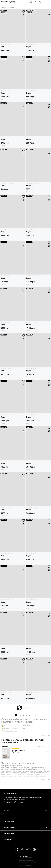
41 (13, 137)
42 (36, 322)
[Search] (31, 2)
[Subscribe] (45, 811)
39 (8, 44)
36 (1, 44)
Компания (25, 827)
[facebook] (22, 850)
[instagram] (16, 850)
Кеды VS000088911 (18, 750)
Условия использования (25, 860)
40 (10, 44)
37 (4, 44)
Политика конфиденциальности (26, 863)
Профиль (25, 840)
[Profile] (40, 2)
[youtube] (34, 850)
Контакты (25, 821)
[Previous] (4, 752)
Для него (20, 802)
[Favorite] (35, 2)
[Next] (47, 752)
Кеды (3, 47)
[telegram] (27, 850)
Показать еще (29, 708)
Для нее (9, 802)
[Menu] (49, 2)
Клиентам (25, 834)
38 (6, 44)
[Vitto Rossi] (8, 2)
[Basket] (44, 2)
